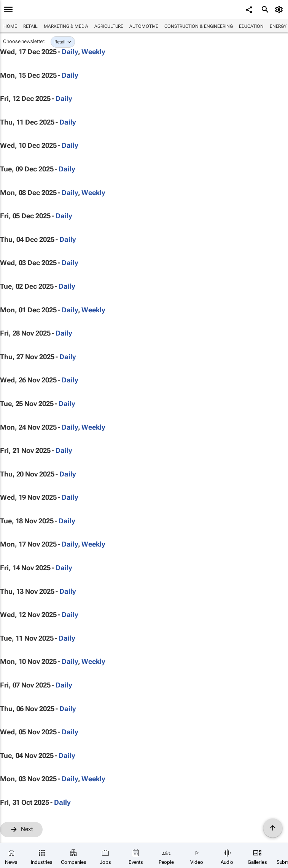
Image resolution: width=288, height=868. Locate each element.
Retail (30, 26)
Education (251, 26)
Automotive (144, 26)
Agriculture (109, 26)
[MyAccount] (280, 10)
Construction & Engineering (198, 26)
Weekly (93, 52)
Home (10, 26)
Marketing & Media (66, 26)
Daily (70, 52)
